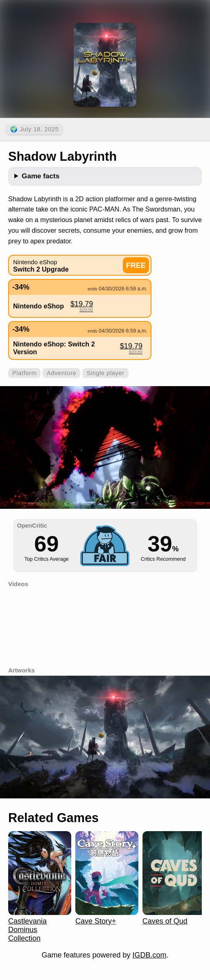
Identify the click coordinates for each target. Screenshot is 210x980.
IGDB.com (150, 955)
